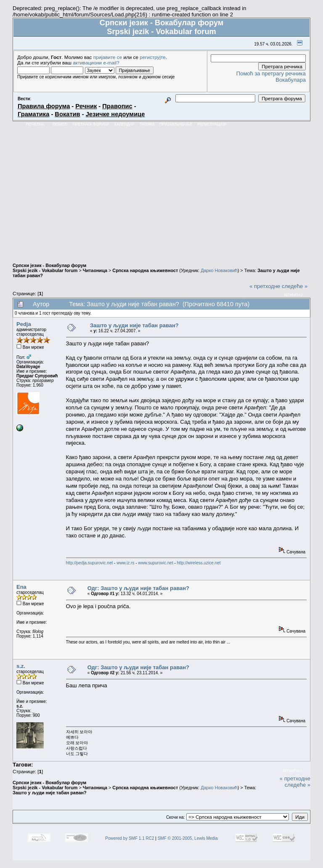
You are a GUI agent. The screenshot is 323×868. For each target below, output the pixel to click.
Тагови (147, 124)
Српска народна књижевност (145, 270)
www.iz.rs (125, 563)
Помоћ (60, 124)
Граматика (33, 114)
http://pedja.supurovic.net (90, 563)
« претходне (265, 286)
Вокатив (67, 114)
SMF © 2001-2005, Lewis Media (188, 838)
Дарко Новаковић (219, 270)
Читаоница (95, 270)
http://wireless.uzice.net (199, 563)
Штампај (293, 295)
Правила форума (44, 106)
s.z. (21, 666)
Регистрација (212, 124)
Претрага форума (91, 124)
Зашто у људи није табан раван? (134, 325)
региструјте (153, 57)
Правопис (117, 106)
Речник (86, 106)
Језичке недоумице (115, 114)
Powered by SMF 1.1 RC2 (130, 838)
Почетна (35, 124)
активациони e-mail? (96, 63)
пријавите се (108, 57)
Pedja (24, 324)
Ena (21, 587)
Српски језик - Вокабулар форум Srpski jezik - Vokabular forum (49, 268)
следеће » (295, 286)
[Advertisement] (161, 192)
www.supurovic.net (155, 563)
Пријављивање (176, 124)
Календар (124, 124)
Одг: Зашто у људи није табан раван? (138, 588)
